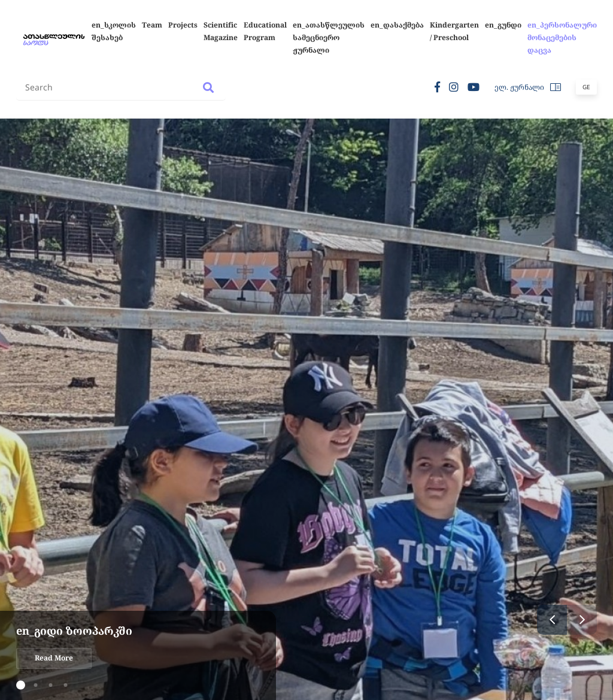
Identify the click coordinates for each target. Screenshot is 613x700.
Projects (183, 25)
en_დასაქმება (397, 25)
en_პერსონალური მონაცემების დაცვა (562, 37)
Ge (586, 87)
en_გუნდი (503, 25)
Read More (54, 658)
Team (152, 25)
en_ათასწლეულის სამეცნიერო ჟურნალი (329, 37)
